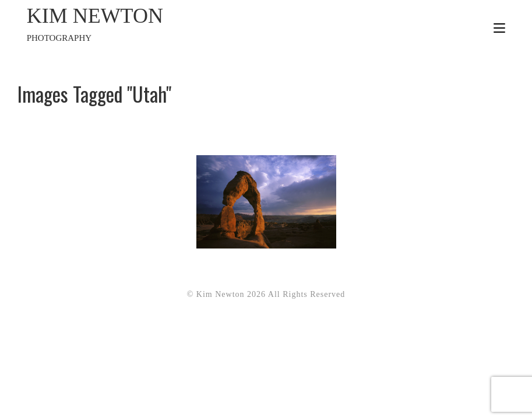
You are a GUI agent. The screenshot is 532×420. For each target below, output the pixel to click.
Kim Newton (147, 24)
